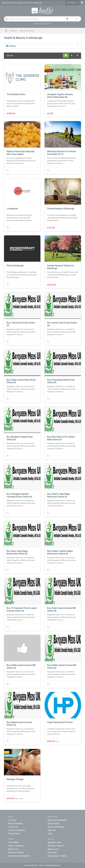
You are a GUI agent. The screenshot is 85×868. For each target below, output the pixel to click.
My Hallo (72, 3)
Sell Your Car (13, 849)
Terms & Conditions (17, 830)
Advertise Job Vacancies (19, 856)
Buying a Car (53, 849)
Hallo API (52, 830)
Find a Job (52, 853)
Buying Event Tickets (57, 856)
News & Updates (15, 824)
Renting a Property (56, 846)
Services (14, 31)
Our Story (12, 820)
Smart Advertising (56, 827)
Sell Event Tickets (16, 853)
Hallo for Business (16, 846)
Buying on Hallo (54, 842)
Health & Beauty (42, 24)
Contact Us (13, 827)
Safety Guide (53, 824)
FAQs (50, 834)
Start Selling (13, 842)
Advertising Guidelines (57, 820)
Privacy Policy (14, 834)
